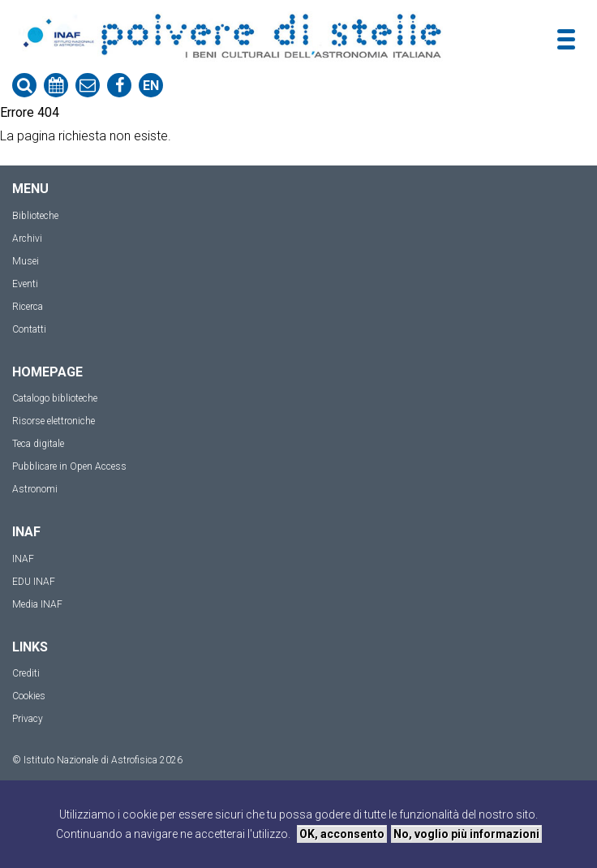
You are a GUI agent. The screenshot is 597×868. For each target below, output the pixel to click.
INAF (23, 559)
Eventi (25, 284)
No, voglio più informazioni (466, 834)
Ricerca (28, 307)
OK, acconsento (342, 834)
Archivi (27, 238)
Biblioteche (35, 216)
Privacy (28, 719)
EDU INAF (34, 582)
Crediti (26, 673)
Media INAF (37, 604)
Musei (26, 261)
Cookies (29, 696)
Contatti (29, 329)
